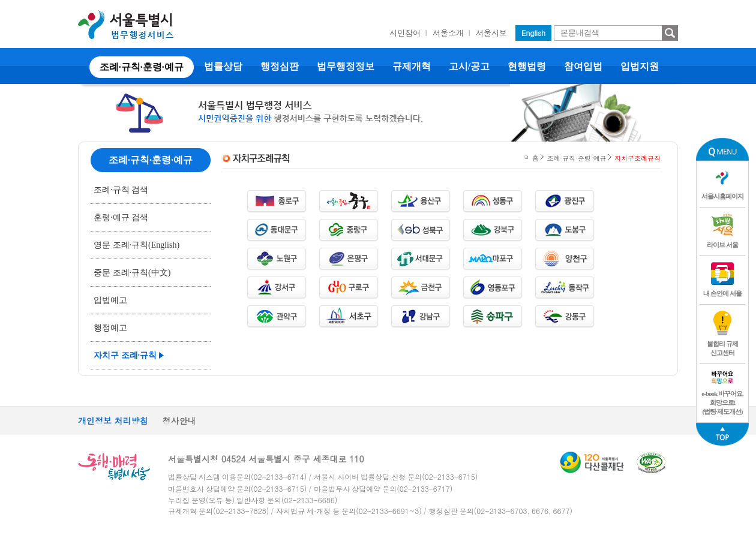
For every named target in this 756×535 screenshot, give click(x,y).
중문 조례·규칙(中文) (132, 273)
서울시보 (491, 33)
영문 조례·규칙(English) (136, 245)
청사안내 (179, 420)
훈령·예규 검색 (121, 217)
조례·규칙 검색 (121, 190)
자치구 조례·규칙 (125, 355)
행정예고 (110, 328)
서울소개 (448, 33)
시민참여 (405, 33)
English (533, 33)
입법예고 (110, 300)
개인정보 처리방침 (113, 420)
